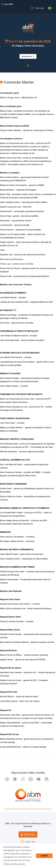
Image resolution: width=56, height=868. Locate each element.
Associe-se (27, 834)
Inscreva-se (28, 56)
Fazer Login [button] (37, 8)
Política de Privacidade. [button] (15, 864)
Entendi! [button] (44, 856)
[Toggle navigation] (28, 66)
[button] (51, 8)
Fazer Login (28, 842)
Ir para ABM (7, 4)
